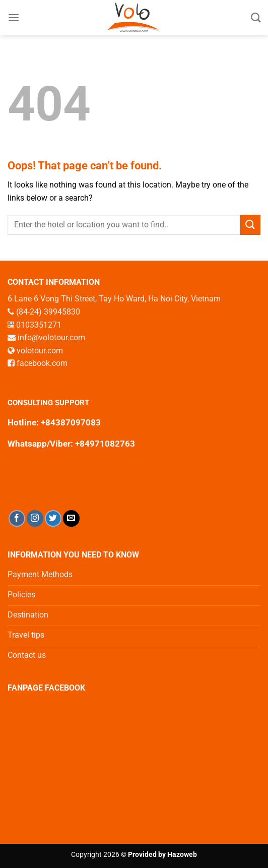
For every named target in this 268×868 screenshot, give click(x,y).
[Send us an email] (71, 518)
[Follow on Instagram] (35, 518)
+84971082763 (104, 444)
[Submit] (250, 225)
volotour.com (40, 351)
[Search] (256, 17)
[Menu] (14, 17)
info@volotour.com (51, 337)
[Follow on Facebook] (17, 518)
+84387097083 (71, 422)
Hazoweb (182, 855)
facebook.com (42, 363)
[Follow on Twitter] (53, 518)
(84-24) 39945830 (48, 312)
